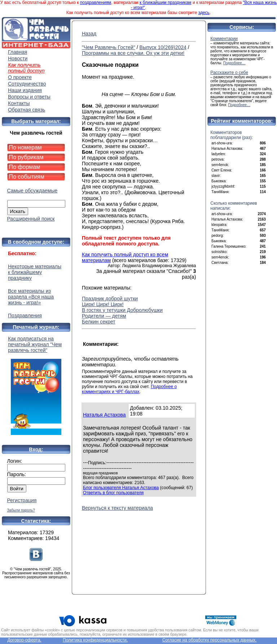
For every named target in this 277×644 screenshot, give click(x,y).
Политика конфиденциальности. (95, 640)
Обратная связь (27, 110)
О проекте (20, 77)
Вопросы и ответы (29, 97)
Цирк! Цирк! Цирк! (103, 304)
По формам (25, 167)
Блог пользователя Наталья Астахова (121, 488)
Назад (89, 34)
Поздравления (25, 316)
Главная (17, 52)
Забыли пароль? (21, 510)
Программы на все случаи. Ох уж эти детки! (133, 53)
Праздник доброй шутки (110, 299)
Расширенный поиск (31, 219)
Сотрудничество (27, 84)
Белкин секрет (99, 322)
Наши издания (25, 90)
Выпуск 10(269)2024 (163, 47)
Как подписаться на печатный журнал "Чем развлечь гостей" (36, 385)
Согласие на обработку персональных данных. (210, 640)
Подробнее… (234, 63)
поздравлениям (96, 3)
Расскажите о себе (229, 73)
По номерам (25, 147)
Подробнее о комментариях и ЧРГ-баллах (129, 389)
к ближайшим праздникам (166, 3)
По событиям (27, 177)
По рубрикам (26, 157)
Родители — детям (104, 316)
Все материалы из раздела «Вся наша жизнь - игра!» (31, 297)
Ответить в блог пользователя (113, 493)
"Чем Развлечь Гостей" (109, 47)
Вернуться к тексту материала (117, 508)
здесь (204, 13)
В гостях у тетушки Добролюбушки (122, 310)
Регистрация (22, 500)
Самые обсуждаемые (32, 191)
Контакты (19, 103)
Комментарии (224, 39)
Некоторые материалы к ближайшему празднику (35, 272)
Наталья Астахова (104, 415)
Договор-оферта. (24, 640)
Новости (18, 58)
